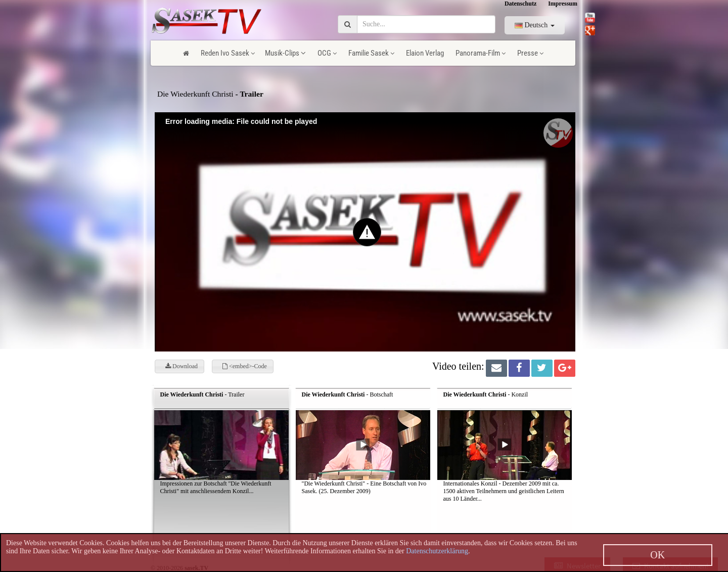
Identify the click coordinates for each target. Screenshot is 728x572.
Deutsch (535, 25)
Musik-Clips (285, 53)
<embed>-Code (245, 366)
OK (657, 555)
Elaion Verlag (425, 53)
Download (181, 366)
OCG (327, 53)
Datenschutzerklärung (437, 551)
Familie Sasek (371, 53)
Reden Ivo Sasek (228, 53)
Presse (530, 53)
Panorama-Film (481, 53)
